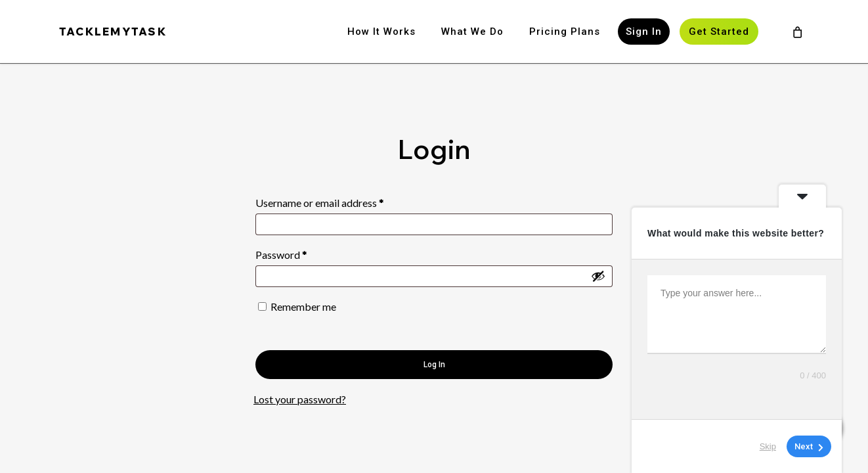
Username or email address (339, 201)
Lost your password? (300, 399)
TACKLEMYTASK (113, 32)
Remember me (303, 306)
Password (301, 253)
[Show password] (598, 276)
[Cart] (797, 32)
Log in (434, 365)
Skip (768, 446)
